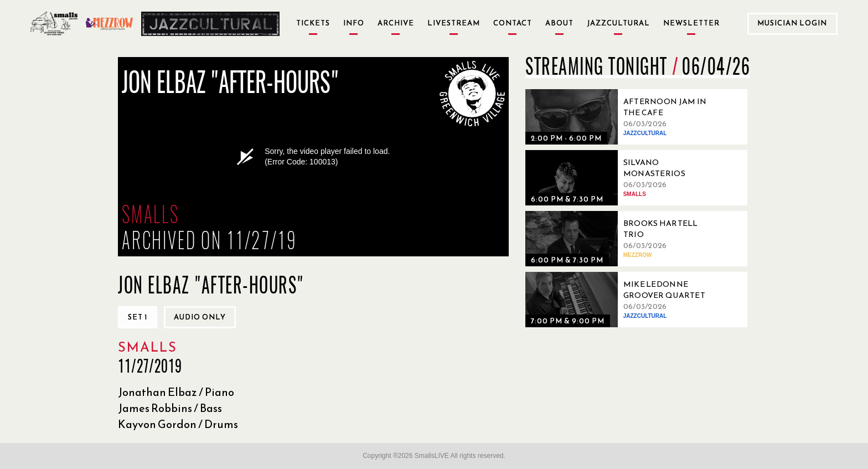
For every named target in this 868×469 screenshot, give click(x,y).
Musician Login (792, 23)
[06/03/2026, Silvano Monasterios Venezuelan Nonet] (619, 178)
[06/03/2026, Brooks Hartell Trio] (619, 239)
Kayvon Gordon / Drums (178, 424)
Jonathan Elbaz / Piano (176, 392)
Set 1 (138, 317)
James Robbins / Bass (170, 408)
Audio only (200, 317)
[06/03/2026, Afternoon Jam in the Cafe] (619, 117)
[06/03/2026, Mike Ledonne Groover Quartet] (619, 300)
